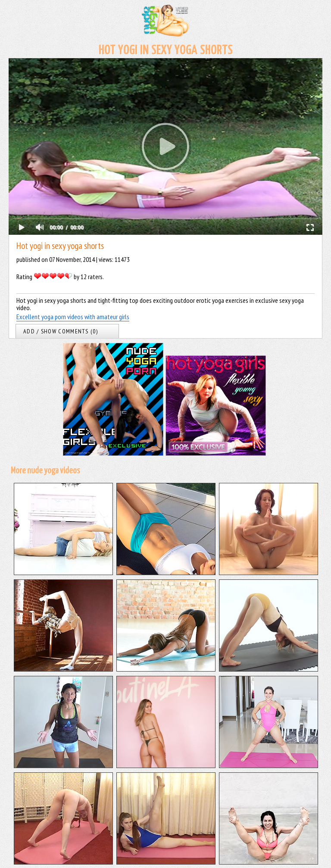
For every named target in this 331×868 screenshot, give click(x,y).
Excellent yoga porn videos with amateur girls (73, 317)
